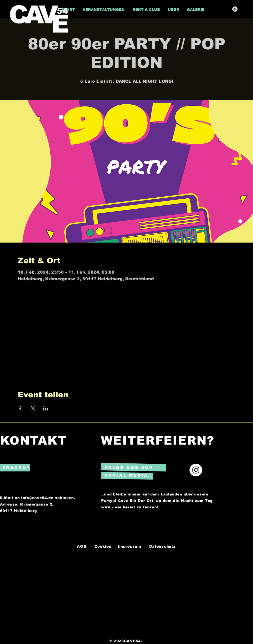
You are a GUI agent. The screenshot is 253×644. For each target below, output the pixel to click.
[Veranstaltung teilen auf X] (33, 408)
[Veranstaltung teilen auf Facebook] (20, 408)
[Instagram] (235, 9)
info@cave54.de (37, 498)
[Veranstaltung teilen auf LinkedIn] (46, 408)
